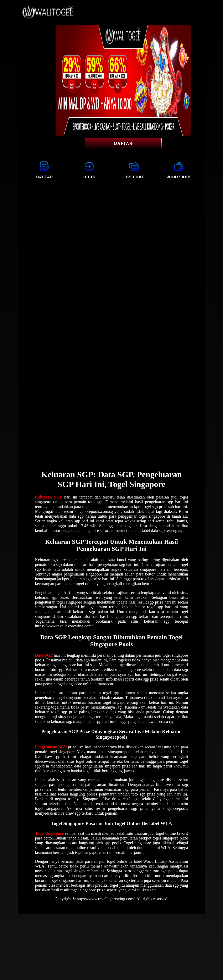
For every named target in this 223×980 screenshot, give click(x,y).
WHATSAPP (178, 177)
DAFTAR (123, 144)
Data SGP (44, 655)
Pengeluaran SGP (51, 747)
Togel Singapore (49, 833)
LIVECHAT (134, 177)
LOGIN (89, 177)
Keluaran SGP (48, 497)
